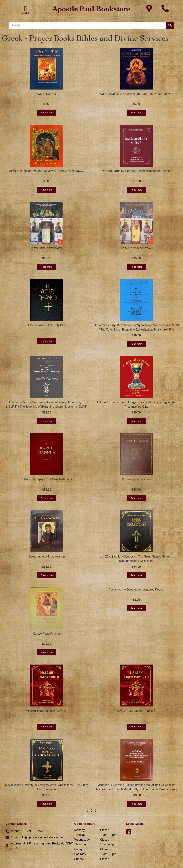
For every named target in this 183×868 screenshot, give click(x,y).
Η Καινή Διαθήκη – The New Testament (47, 479)
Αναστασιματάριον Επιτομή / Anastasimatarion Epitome (136, 171)
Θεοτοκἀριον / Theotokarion (47, 557)
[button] (26, 9)
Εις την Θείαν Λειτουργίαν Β (136, 248)
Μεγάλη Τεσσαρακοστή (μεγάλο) (47, 711)
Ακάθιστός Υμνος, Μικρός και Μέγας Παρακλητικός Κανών (47, 171)
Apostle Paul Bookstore (91, 9)
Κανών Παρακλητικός (47, 634)
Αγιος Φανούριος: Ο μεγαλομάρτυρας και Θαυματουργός (136, 94)
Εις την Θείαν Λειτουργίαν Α (47, 248)
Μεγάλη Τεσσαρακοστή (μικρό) (136, 711)
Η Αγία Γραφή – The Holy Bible (47, 325)
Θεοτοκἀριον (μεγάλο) (136, 479)
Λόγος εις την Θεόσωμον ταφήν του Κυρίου (136, 590)
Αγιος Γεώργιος (47, 94)
